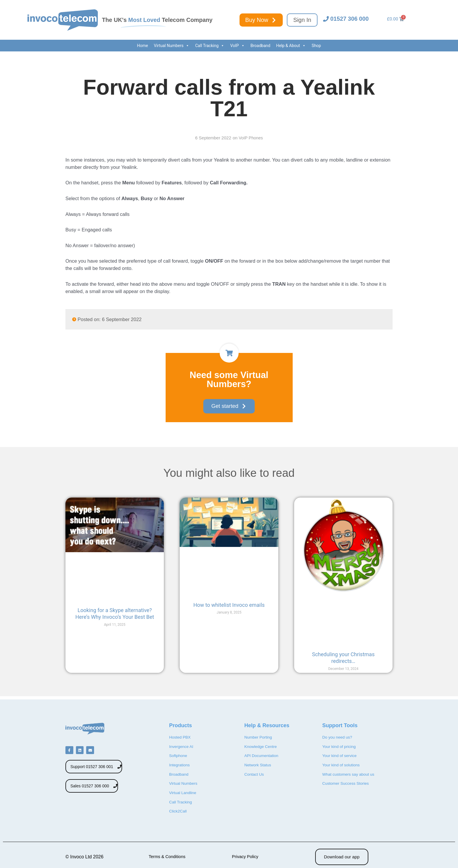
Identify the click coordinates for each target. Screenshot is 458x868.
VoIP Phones (251, 138)
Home (143, 46)
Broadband (261, 46)
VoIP (237, 46)
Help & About (291, 46)
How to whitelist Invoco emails (229, 605)
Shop (316, 46)
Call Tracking (210, 46)
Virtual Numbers (172, 46)
